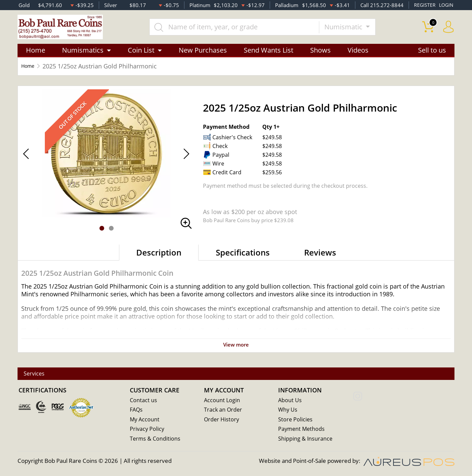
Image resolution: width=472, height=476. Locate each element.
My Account (145, 421)
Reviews (320, 257)
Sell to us (432, 55)
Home (36, 55)
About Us (290, 401)
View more (236, 349)
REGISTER (424, 5)
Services (39, 374)
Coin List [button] (141, 55)
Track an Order (224, 411)
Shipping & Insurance (306, 440)
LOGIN (446, 5)
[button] (102, 233)
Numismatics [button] (83, 55)
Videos (358, 55)
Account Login (222, 401)
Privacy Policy (147, 430)
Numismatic (352, 29)
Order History (222, 421)
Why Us (288, 411)
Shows (320, 55)
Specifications (243, 257)
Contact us (144, 401)
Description (159, 257)
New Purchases (203, 55)
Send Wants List (269, 55)
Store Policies (296, 421)
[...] (242, 29)
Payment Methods (302, 430)
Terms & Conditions (156, 440)
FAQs (137, 411)
